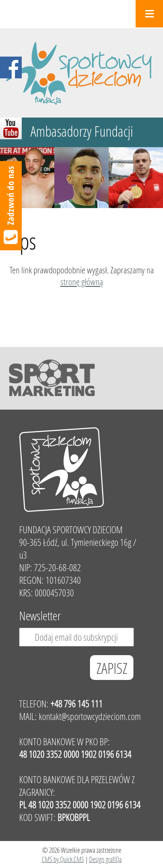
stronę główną (82, 282)
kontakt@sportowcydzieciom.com (90, 716)
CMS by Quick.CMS (63, 859)
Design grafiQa (105, 859)
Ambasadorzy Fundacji (82, 131)
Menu (149, 14)
